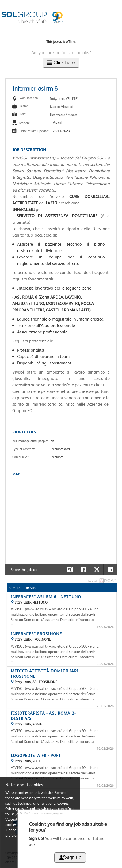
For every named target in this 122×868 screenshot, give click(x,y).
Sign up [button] (70, 858)
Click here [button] (61, 63)
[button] (110, 569)
